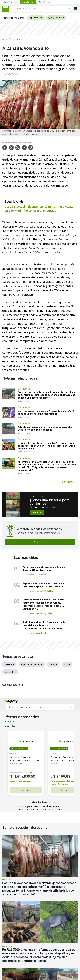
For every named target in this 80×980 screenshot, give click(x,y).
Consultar (25, 790)
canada (53, 664)
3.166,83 (61, 776)
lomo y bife (10, 672)
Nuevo (13, 754)
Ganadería (22, 39)
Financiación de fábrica (60, 781)
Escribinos (37, 513)
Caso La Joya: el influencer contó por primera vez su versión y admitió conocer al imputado (39, 209)
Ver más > (68, 481)
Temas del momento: (14, 18)
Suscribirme (40, 542)
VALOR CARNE (10, 74)
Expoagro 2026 (36, 18)
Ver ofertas (9, 721)
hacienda (9, 664)
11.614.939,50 (24, 776)
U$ (51, 776)
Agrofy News (8, 39)
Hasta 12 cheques (57, 784)
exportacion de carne (32, 664)
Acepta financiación (20, 781)
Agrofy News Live (56, 18)
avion (67, 664)
